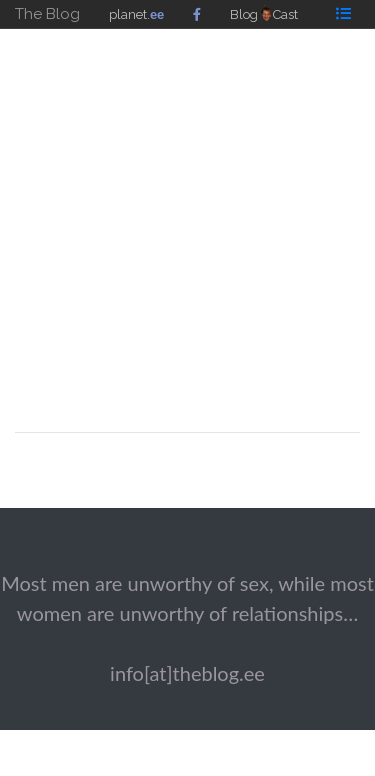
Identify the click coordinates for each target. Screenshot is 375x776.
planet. (136, 14)
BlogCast (264, 14)
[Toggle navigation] (343, 13)
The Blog (47, 14)
